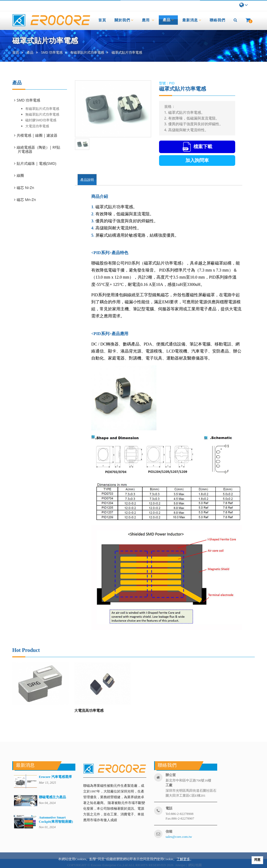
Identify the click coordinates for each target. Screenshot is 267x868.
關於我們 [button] (124, 20)
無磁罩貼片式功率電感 (42, 114)
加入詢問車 (197, 160)
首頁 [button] (102, 20)
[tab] (42, 100)
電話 (169, 808)
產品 (30, 52)
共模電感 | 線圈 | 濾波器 (37, 135)
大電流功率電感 (37, 126)
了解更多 (183, 859)
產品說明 (87, 180)
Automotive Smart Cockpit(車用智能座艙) (56, 819)
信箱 (169, 831)
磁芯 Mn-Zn (27, 200)
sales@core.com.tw (179, 837)
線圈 (21, 175)
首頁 (16, 52)
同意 (257, 860)
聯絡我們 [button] (217, 20)
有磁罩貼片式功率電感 (87, 52)
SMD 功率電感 (52, 52)
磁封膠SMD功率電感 (41, 120)
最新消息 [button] (192, 20)
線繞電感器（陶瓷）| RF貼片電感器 (39, 149)
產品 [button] (168, 20)
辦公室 (171, 775)
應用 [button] (148, 20)
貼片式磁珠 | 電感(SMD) (37, 163)
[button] (235, 20)
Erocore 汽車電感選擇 (55, 777)
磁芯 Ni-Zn (26, 188)
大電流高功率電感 (89, 710)
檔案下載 (197, 147)
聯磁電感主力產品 (52, 797)
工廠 (169, 785)
